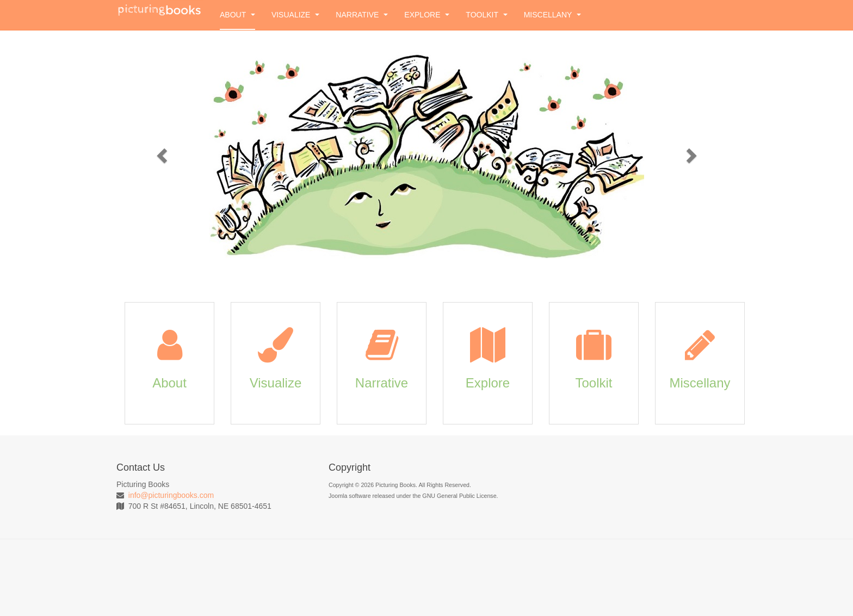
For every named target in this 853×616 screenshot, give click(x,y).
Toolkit (486, 15)
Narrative (362, 15)
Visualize (295, 15)
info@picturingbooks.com (171, 495)
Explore (427, 15)
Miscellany (552, 15)
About (237, 15)
